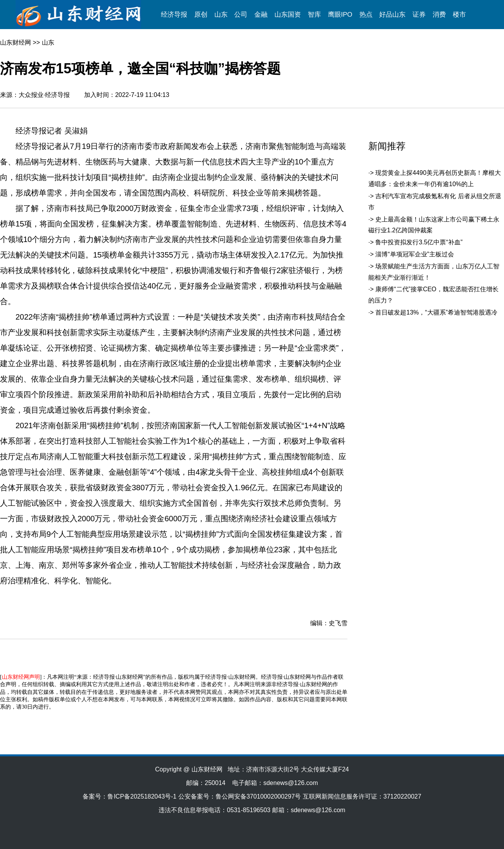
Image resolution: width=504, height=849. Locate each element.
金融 (261, 15)
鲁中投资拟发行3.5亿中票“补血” (419, 242)
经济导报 (174, 15)
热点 (366, 15)
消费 (439, 15)
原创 (201, 15)
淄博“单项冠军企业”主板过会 (415, 254)
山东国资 (288, 15)
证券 (419, 15)
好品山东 (392, 15)
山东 (221, 15)
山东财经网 (16, 42)
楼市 (459, 15)
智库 (314, 15)
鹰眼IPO (340, 15)
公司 (241, 15)
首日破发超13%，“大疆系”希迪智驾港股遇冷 (436, 312)
